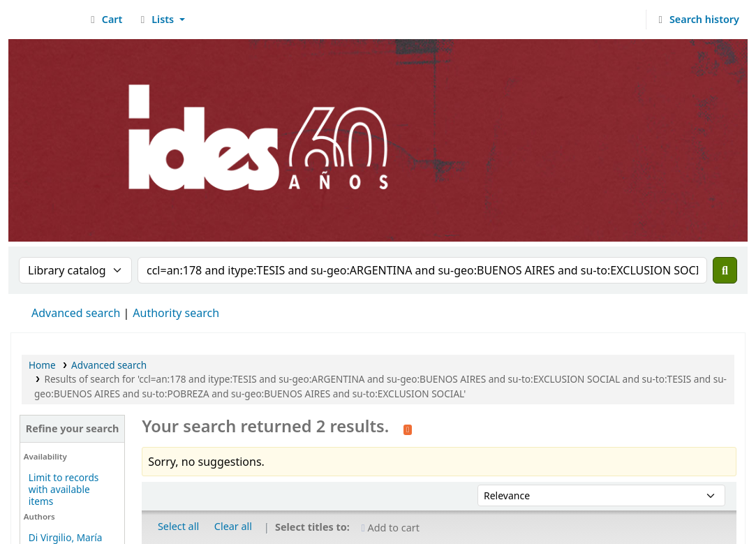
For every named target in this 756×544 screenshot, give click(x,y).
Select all (178, 526)
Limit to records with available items (64, 489)
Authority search (176, 313)
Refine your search (73, 428)
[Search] (725, 270)
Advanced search (76, 313)
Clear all (233, 526)
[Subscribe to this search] (408, 428)
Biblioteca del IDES (46, 20)
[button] (104, 20)
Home (42, 365)
